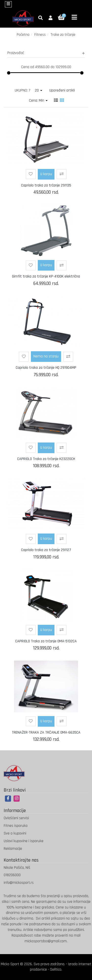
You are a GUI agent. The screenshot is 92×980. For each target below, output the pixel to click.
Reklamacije (13, 849)
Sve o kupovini (15, 833)
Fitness (40, 35)
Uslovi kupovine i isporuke (24, 841)
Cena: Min (38, 101)
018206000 (12, 875)
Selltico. (56, 970)
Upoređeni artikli (62, 90)
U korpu (46, 174)
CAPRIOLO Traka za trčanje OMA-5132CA (46, 641)
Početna (23, 35)
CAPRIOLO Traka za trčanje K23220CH (46, 459)
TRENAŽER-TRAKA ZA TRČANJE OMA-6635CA (46, 732)
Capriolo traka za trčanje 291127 (46, 550)
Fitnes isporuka (16, 826)
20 (39, 90)
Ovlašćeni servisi (16, 818)
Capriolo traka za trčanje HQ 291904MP (46, 368)
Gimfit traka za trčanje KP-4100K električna (46, 276)
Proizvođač (46, 53)
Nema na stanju (46, 356)
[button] (51, 18)
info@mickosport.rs (19, 883)
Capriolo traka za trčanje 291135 (46, 185)
